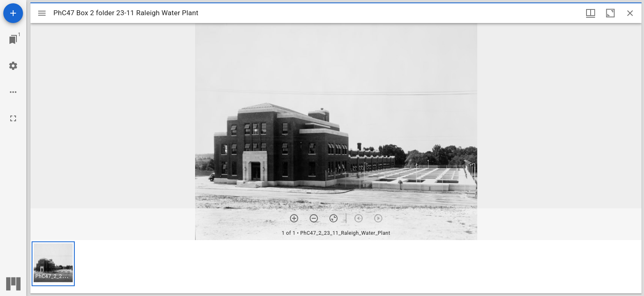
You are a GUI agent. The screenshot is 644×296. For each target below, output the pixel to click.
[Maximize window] (610, 13)
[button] (53, 264)
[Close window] (630, 13)
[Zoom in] (294, 218)
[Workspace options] (13, 92)
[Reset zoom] (333, 218)
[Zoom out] (314, 218)
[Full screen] (13, 118)
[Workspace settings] (13, 66)
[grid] (336, 267)
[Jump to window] (13, 39)
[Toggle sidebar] (42, 13)
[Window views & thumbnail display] (591, 13)
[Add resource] (13, 13)
